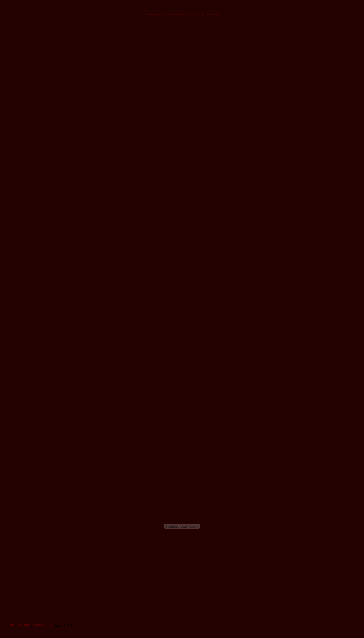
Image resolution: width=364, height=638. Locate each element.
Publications (182, 7)
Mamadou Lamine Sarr (206, 14)
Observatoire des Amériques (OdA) (166, 14)
